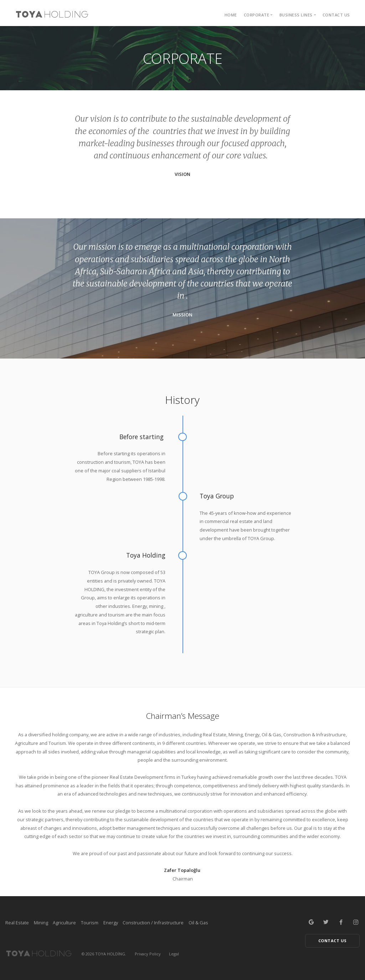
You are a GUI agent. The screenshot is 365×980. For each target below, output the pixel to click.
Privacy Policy (148, 954)
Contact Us (336, 15)
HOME (231, 15)
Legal (174, 954)
